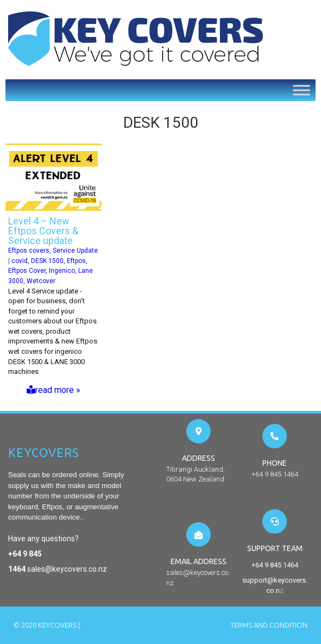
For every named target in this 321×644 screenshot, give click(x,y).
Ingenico (62, 271)
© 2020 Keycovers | (47, 625)
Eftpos (76, 261)
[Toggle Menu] (301, 90)
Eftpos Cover (27, 271)
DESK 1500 (47, 261)
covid (20, 261)
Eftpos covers (29, 251)
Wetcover (41, 281)
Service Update (75, 251)
